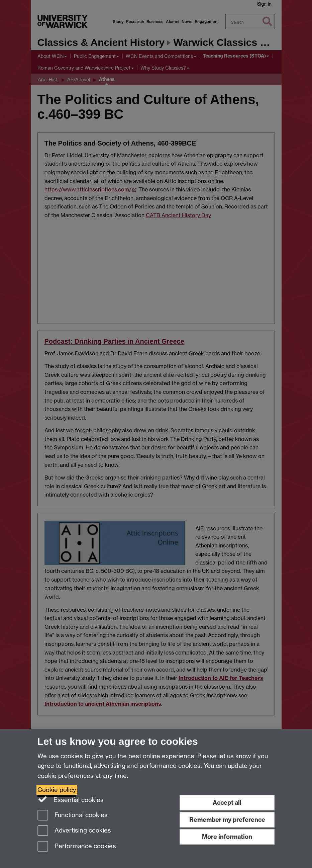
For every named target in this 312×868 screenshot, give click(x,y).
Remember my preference (227, 820)
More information (227, 837)
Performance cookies (77, 847)
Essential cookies (71, 799)
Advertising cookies (74, 831)
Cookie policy (57, 790)
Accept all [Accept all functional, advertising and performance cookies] (227, 803)
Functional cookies (73, 816)
